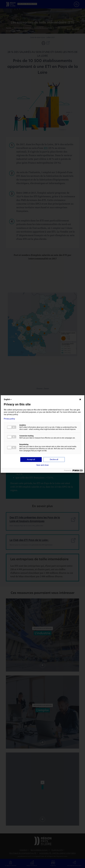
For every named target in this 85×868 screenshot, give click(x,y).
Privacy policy (9, 419)
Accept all (31, 459)
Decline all (54, 459)
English (8, 399)
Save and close (42, 465)
